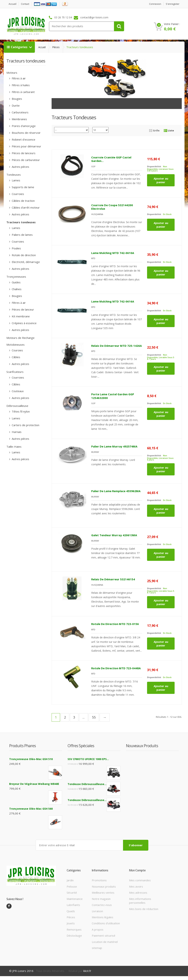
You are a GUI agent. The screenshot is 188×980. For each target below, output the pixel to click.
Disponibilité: (154, 166)
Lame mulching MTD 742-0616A (113, 301)
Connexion (155, 4)
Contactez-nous (102, 905)
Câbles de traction (23, 201)
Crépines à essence (24, 323)
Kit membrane (20, 316)
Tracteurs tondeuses (21, 222)
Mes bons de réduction (144, 909)
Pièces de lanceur (22, 309)
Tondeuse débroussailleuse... (87, 784)
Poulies (16, 248)
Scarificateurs (15, 372)
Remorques (74, 929)
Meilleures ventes (103, 892)
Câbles (16, 357)
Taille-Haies (14, 447)
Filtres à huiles (20, 85)
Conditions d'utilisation (106, 923)
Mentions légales (103, 917)
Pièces (56, 47)
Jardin (70, 880)
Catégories (17, 47)
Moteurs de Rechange (20, 338)
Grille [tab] (154, 130)
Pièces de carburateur (25, 160)
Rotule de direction (23, 255)
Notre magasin (101, 899)
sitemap (97, 948)
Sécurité (72, 892)
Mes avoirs (136, 886)
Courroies (18, 194)
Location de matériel (105, 942)
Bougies (17, 99)
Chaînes (16, 289)
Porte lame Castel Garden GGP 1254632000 (113, 396)
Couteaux (17, 391)
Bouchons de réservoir (26, 133)
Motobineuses (16, 345)
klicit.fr (87, 971)
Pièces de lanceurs (23, 153)
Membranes (19, 119)
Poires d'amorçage (23, 126)
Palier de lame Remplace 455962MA (116, 491)
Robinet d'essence (23, 139)
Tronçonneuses (16, 277)
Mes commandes (140, 880)
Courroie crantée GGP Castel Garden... (111, 159)
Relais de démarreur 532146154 (113, 579)
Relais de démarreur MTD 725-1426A (116, 345)
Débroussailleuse (17, 406)
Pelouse (72, 886)
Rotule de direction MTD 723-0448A (116, 668)
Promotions (99, 880)
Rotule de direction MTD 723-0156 (115, 624)
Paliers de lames (22, 235)
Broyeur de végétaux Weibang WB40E (34, 784)
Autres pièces (20, 167)
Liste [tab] (169, 130)
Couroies (17, 350)
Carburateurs (20, 112)
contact (26, 4)
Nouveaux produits (104, 886)
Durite (15, 105)
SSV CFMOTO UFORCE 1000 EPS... (88, 759)
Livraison (97, 911)
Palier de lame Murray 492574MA (114, 446)
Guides (16, 282)
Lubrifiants (73, 905)
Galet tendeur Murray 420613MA (114, 535)
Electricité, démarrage (25, 262)
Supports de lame (23, 187)
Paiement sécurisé (104, 935)
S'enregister (173, 4)
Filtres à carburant (23, 92)
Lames (16, 180)
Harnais (16, 432)
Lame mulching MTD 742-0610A (113, 253)
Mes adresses (138, 892)
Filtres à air (18, 78)
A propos (98, 929)
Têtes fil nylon (20, 411)
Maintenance (75, 899)
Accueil (13, 4)
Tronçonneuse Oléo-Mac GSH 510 (31, 759)
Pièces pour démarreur (26, 146)
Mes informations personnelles (140, 901)
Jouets (71, 923)
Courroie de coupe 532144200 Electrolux (112, 207)
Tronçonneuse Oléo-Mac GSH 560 (31, 809)
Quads (71, 911)
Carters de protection (25, 425)
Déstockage (74, 935)
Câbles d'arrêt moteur (25, 207)
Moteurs (12, 73)
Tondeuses (14, 175)
